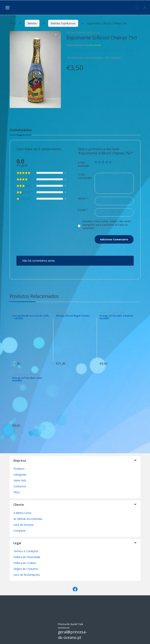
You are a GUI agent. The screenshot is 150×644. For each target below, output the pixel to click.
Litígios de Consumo (26, 569)
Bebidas (32, 23)
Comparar (115, 58)
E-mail (83, 210)
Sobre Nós (20, 480)
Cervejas (26, 312)
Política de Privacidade (27, 557)
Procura (137, 8)
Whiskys (69, 312)
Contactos (20, 486)
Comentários (21, 130)
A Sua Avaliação (84, 164)
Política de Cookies (25, 563)
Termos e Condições (26, 551)
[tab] (21, 132)
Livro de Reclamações (27, 575)
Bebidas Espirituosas (63, 23)
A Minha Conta (22, 513)
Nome (83, 199)
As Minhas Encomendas (28, 519)
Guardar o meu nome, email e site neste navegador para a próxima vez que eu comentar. (107, 225)
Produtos (19, 469)
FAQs (17, 492)
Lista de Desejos (24, 525)
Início (13, 23)
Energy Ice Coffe (117, 312)
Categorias (20, 474)
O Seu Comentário (85, 176)
